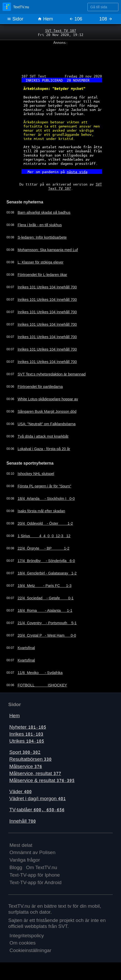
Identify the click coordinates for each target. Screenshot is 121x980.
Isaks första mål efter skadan (41, 511)
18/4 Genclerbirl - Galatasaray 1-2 (47, 573)
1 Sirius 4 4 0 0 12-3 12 (44, 536)
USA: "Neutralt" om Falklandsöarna (47, 424)
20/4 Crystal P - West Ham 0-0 (47, 635)
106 (76, 19)
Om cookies (23, 943)
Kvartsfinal (26, 648)
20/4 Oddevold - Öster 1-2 (45, 523)
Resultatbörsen (30, 759)
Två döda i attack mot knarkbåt (43, 436)
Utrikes (27, 741)
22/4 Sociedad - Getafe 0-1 (46, 598)
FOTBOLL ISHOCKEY (42, 685)
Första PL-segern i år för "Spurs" (44, 486)
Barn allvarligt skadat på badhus (44, 212)
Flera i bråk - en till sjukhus (40, 225)
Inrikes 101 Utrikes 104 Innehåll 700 (47, 287)
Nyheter (28, 727)
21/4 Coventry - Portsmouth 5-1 (47, 623)
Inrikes (26, 734)
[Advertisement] (60, 57)
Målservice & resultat (42, 780)
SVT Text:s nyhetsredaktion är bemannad (51, 374)
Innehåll (23, 821)
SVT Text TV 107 (61, 30)
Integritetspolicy (27, 936)
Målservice (26, 766)
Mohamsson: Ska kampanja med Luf (48, 250)
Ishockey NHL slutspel (36, 474)
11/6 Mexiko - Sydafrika (40, 673)
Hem (45, 19)
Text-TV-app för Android (36, 882)
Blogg (16, 867)
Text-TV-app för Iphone (35, 875)
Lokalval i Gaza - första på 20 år (44, 449)
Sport (25, 752)
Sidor (15, 19)
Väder (21, 791)
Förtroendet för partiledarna (40, 387)
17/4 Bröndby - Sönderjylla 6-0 (46, 561)
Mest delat (21, 845)
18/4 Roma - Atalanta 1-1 (45, 610)
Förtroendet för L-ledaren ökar (42, 275)
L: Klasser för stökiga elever (41, 262)
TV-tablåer (37, 810)
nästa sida (77, 172)
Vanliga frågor (25, 860)
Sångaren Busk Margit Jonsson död (47, 411)
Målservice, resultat (35, 773)
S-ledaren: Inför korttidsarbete (42, 237)
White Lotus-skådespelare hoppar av (48, 399)
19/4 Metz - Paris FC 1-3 (45, 586)
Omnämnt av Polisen (33, 852)
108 (106, 19)
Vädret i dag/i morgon (38, 798)
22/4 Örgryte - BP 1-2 (43, 548)
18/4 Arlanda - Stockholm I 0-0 (46, 499)
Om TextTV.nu (42, 867)
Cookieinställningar (30, 950)
